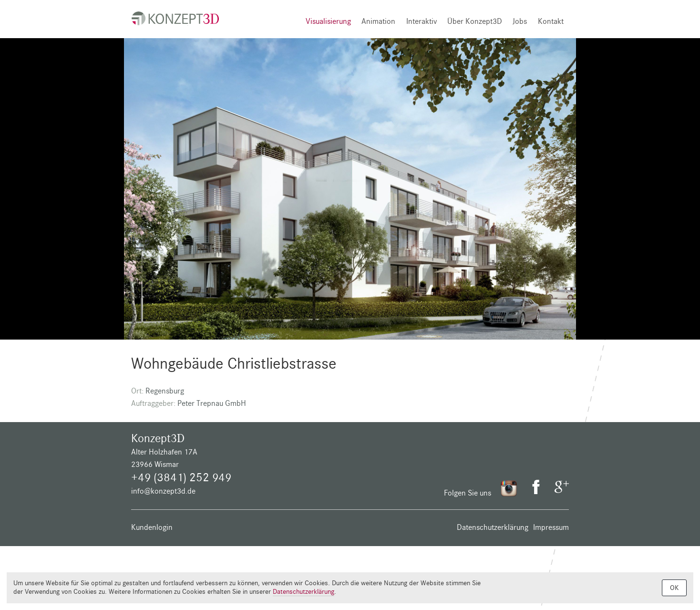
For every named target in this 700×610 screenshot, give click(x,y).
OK (674, 588)
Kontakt (551, 21)
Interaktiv (422, 21)
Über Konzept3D (475, 21)
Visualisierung (328, 21)
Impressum (551, 527)
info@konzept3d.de (163, 491)
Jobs (520, 21)
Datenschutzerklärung (493, 527)
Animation (378, 21)
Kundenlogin (152, 527)
